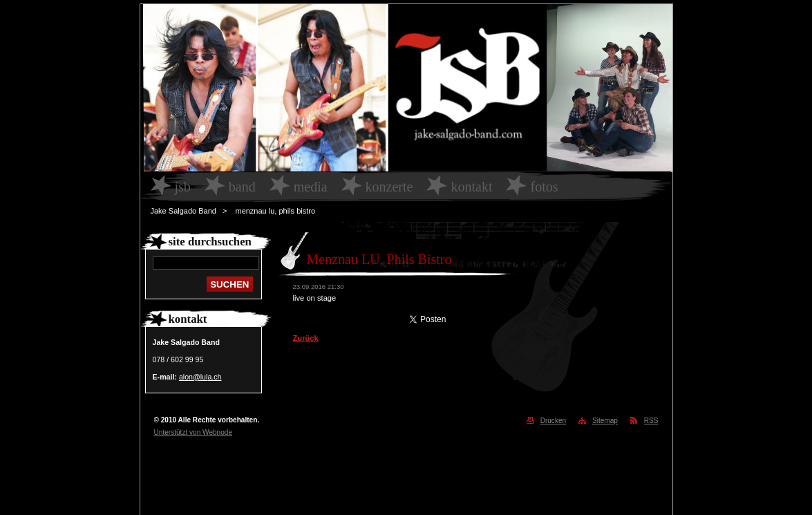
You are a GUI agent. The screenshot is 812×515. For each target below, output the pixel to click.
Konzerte (389, 187)
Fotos (544, 187)
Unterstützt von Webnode (193, 432)
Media (311, 187)
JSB (183, 187)
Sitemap (605, 421)
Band (242, 187)
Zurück (306, 338)
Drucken (554, 421)
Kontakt (471, 187)
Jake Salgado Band (183, 211)
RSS (651, 421)
